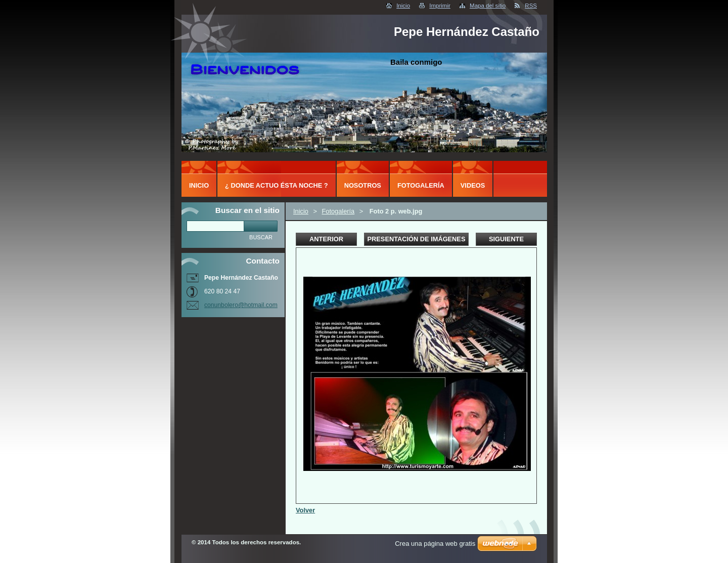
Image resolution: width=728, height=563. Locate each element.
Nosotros (363, 185)
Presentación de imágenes (417, 239)
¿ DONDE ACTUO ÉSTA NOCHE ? (277, 185)
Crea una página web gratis (435, 544)
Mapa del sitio (488, 6)
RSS (531, 6)
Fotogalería (338, 211)
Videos (473, 185)
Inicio (403, 6)
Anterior (326, 239)
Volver (305, 510)
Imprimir (440, 6)
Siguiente (506, 239)
